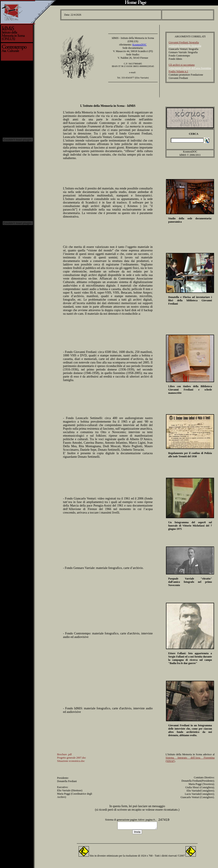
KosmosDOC (140, 43)
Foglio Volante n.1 (178, 70)
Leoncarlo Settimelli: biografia (185, 44)
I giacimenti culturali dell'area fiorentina (190, 67)
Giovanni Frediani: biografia (184, 41)
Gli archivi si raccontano (182, 64)
